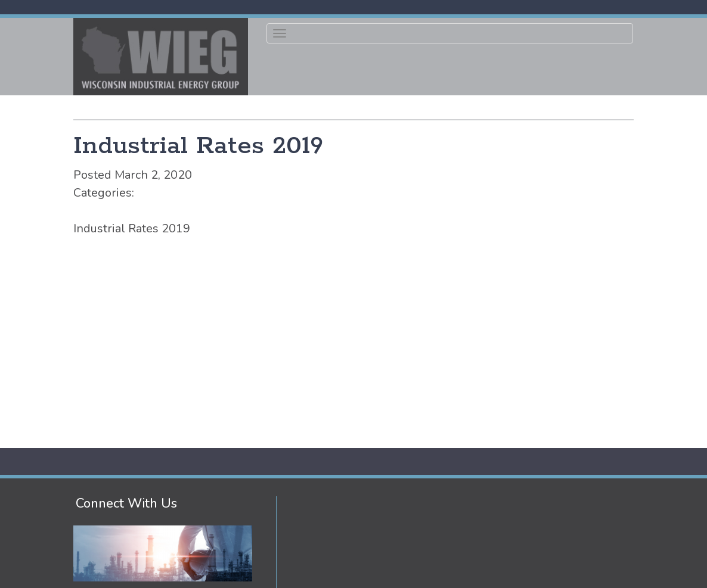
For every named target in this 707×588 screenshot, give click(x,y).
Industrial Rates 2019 (198, 146)
